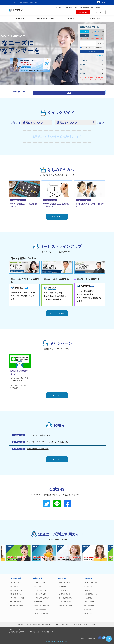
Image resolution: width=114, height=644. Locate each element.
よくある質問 (88, 597)
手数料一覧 (87, 590)
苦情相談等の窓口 (89, 609)
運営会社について (101, 7)
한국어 (103, 2)
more (102, 91)
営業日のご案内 (88, 613)
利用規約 (93, 624)
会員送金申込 (14, 586)
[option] (70, 552)
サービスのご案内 (15, 582)
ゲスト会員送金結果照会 (86, 7)
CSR (56, 624)
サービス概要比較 (89, 605)
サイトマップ (66, 624)
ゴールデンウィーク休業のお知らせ (43, 91)
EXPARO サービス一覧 (91, 582)
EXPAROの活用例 (89, 601)
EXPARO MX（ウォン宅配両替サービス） (66, 7)
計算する (92, 51)
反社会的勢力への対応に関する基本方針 (39, 624)
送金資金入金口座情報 (16, 605)
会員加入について (89, 586)
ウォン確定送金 (85, 47)
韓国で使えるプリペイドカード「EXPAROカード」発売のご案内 (48, 441)
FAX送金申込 (38, 601)
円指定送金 (98, 47)
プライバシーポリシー (80, 624)
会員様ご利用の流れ (16, 594)
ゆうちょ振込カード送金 (42, 605)
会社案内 (21, 624)
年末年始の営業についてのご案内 (38, 448)
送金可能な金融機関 (16, 601)
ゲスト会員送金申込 (16, 590)
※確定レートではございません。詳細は (91, 38)
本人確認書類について (90, 594)
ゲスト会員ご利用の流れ (17, 597)
